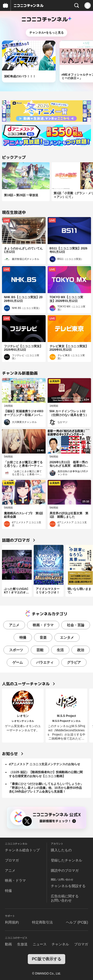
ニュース (40, 944)
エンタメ (67, 637)
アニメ (14, 625)
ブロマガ (12, 860)
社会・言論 (76, 625)
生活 (60, 650)
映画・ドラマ (43, 625)
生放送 (22, 944)
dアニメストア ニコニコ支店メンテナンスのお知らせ (45, 764)
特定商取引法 (42, 922)
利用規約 (12, 922)
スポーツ (16, 650)
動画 (8, 944)
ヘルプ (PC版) (77, 922)
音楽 (43, 637)
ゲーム (18, 662)
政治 (81, 650)
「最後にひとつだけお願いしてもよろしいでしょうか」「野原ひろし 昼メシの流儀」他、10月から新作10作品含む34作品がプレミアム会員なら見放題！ (46, 788)
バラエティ (45, 662)
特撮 (23, 637)
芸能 (40, 650)
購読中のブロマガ (65, 870)
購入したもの (61, 850)
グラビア (74, 662)
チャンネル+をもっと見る (46, 33)
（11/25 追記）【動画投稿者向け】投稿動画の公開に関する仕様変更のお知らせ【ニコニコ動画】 (46, 774)
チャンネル (60, 944)
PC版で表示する (46, 959)
